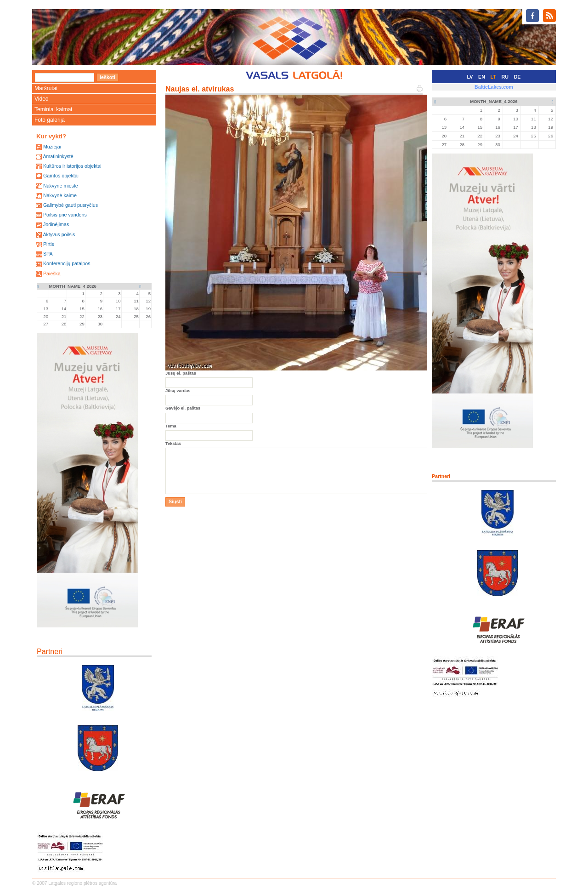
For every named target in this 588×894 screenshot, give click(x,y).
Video (41, 99)
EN (482, 77)
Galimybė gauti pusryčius (71, 205)
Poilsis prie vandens (65, 215)
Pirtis (49, 244)
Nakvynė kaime (60, 195)
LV (470, 77)
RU (505, 77)
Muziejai (52, 147)
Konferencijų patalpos (67, 263)
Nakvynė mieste (61, 186)
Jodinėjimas (56, 224)
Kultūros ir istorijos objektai (72, 166)
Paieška (52, 273)
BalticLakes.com (494, 87)
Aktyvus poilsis (59, 234)
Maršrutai (46, 88)
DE (517, 77)
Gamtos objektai (61, 176)
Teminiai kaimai (53, 109)
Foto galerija (50, 120)
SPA (48, 254)
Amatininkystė (58, 156)
